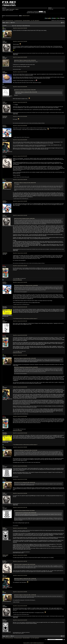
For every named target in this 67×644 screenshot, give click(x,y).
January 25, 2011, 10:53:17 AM (20, 507)
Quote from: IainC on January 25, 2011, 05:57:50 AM (25, 564)
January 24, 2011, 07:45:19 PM (20, 72)
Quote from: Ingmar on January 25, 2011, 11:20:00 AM (25, 579)
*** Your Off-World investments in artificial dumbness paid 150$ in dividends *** (25, 319)
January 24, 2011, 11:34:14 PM (20, 215)
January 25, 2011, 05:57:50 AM (20, 335)
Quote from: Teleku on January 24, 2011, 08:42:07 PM (25, 183)
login (13, 9)
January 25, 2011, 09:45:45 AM (20, 466)
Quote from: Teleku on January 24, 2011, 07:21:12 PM (26, 92)
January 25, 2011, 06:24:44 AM (20, 387)
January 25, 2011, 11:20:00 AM (20, 528)
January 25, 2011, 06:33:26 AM (20, 416)
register (17, 9)
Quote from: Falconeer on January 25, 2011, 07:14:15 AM (26, 450)
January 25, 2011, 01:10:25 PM (20, 620)
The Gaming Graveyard (18, 21)
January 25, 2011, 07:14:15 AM (20, 433)
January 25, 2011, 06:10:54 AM (20, 355)
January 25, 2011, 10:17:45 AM (20, 479)
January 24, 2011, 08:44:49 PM (20, 116)
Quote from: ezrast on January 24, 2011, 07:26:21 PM (25, 90)
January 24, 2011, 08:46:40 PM (20, 126)
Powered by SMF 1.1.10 (27, 643)
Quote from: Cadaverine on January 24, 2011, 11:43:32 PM (26, 285)
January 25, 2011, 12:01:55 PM (20, 575)
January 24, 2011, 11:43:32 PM (20, 253)
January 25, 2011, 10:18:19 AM (20, 493)
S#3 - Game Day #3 (36, 21)
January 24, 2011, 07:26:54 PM (20, 28)
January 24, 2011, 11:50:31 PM (20, 266)
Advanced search (26, 16)
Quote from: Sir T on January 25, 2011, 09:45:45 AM (25, 482)
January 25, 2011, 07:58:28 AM (20, 447)
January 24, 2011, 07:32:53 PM (20, 41)
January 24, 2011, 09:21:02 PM (20, 156)
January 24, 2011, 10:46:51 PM (20, 180)
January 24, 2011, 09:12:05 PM (20, 140)
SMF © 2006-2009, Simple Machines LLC (37, 643)
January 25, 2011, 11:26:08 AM (20, 555)
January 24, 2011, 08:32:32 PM (20, 87)
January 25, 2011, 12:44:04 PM (20, 592)
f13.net (3, 21)
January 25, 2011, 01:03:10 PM (20, 606)
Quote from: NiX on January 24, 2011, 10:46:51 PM (24, 218)
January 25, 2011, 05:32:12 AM (20, 321)
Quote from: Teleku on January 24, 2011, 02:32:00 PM (25, 60)
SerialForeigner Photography (17, 280)
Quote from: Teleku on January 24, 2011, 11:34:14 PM (25, 358)
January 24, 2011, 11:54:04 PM (20, 282)
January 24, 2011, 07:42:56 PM (20, 57)
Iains (19, 278)
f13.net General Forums (9, 21)
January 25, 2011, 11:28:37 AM (20, 561)
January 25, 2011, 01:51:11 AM (20, 307)
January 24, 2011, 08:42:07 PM (20, 102)
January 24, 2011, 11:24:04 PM (20, 201)
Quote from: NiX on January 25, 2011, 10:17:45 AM (24, 511)
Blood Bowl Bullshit (26, 21)
